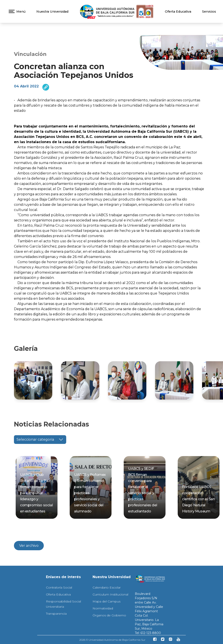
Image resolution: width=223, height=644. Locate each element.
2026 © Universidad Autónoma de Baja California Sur (112, 640)
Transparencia (56, 614)
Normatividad (103, 608)
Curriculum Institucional (110, 594)
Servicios (209, 12)
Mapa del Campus (106, 601)
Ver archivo (29, 546)
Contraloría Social (59, 587)
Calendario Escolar (107, 587)
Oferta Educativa (178, 12)
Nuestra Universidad (52, 12)
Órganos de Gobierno (109, 615)
